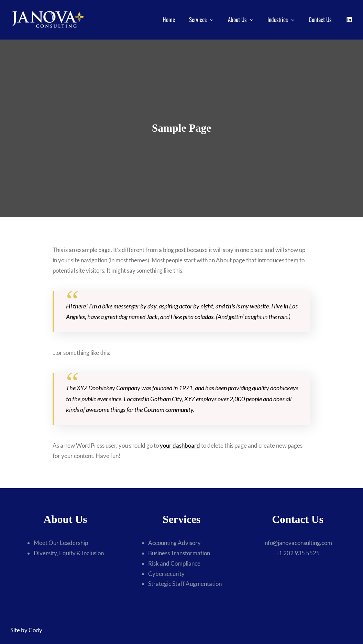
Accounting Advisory (174, 543)
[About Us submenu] (252, 20)
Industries (278, 19)
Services (198, 19)
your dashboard (180, 445)
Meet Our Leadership (61, 543)
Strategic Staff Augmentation (185, 584)
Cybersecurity (166, 574)
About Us (237, 19)
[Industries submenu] (293, 20)
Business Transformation (179, 553)
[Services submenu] (212, 20)
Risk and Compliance (174, 563)
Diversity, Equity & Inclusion (69, 553)
